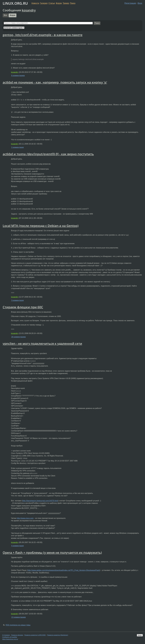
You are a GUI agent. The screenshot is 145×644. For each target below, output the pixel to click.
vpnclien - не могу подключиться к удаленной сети (42, 343)
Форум (59, 3)
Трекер (66, 3)
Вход (140, 3)
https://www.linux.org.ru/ (10, 639)
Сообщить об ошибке (10, 637)
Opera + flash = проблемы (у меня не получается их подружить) (52, 552)
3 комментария (18, 300)
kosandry (29, 10)
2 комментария (18, 147)
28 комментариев (18, 337)
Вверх (140, 635)
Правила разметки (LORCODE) (35, 635)
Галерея (44, 3)
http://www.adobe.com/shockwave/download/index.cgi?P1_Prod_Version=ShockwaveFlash (64, 570)
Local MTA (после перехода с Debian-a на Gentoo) (41, 226)
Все (5, 15)
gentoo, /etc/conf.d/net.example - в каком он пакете (43, 35)
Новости (35, 3)
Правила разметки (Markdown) (58, 635)
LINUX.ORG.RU (15, 3)
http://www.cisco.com (25, 518)
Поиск (73, 3)
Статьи (52, 3)
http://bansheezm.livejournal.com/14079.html (40, 501)
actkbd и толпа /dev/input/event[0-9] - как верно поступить (48, 154)
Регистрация (130, 3)
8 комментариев (18, 76)
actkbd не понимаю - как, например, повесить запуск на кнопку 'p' (55, 82)
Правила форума (17, 635)
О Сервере (6, 635)
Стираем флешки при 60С (23, 307)
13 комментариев (18, 617)
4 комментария (18, 546)
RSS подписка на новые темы (18, 625)
